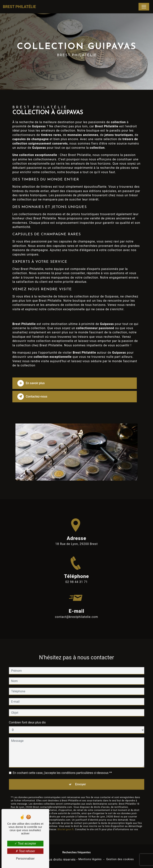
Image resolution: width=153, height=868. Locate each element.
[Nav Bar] (144, 7)
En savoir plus (31, 383)
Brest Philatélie (19, 7)
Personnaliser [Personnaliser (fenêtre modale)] (25, 859)
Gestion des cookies (120, 859)
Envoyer (81, 780)
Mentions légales (90, 859)
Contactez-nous (32, 397)
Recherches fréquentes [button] (76, 852)
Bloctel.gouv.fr (66, 825)
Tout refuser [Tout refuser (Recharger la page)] (25, 851)
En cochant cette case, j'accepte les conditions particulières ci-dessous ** (62, 769)
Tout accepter (25, 843)
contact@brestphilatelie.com (76, 613)
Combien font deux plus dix (27, 718)
